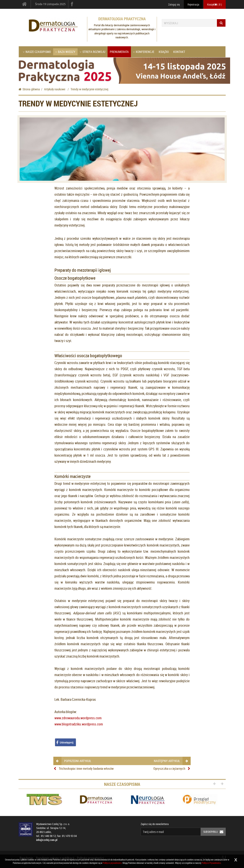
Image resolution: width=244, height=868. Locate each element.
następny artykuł (171, 761)
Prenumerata (119, 52)
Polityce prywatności (112, 863)
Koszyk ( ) (215, 4)
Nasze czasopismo (37, 52)
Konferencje (144, 52)
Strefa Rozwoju (93, 52)
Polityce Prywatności (211, 863)
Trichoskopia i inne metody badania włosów (86, 768)
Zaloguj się (174, 4)
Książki (164, 52)
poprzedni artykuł (74, 761)
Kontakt (179, 52)
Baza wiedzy (65, 52)
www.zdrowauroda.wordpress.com (78, 718)
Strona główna (29, 89)
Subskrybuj (214, 832)
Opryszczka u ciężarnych (169, 768)
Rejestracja (193, 4)
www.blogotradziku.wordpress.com (79, 724)
